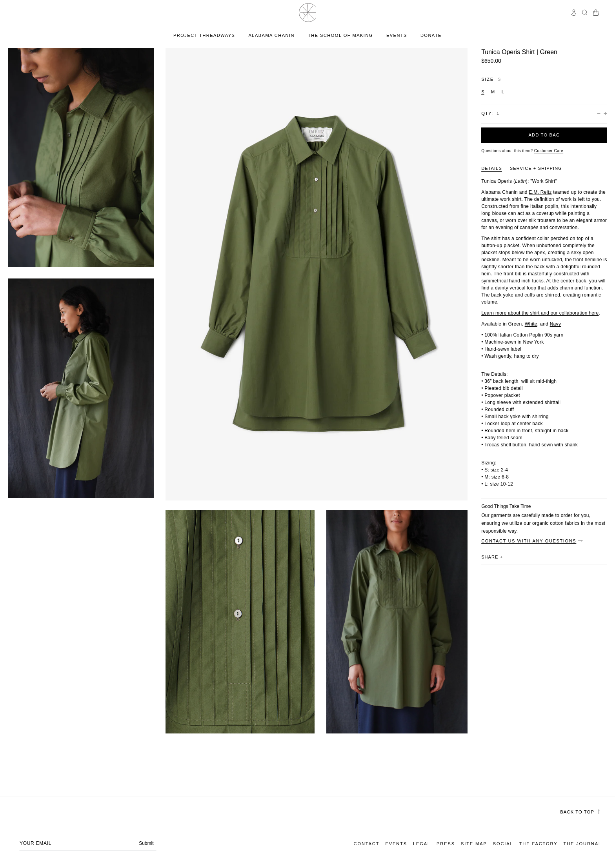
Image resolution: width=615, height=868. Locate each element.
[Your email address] (88, 843)
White (531, 324)
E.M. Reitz (540, 192)
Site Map (474, 844)
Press (446, 844)
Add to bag (544, 135)
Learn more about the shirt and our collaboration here (540, 313)
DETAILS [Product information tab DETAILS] (492, 168)
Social (503, 844)
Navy (556, 324)
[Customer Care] (549, 151)
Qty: (487, 113)
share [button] (492, 557)
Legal (422, 844)
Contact (367, 844)
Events (396, 844)
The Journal (582, 844)
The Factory (539, 844)
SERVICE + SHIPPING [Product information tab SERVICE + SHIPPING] (536, 168)
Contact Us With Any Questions (532, 541)
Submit (146, 843)
